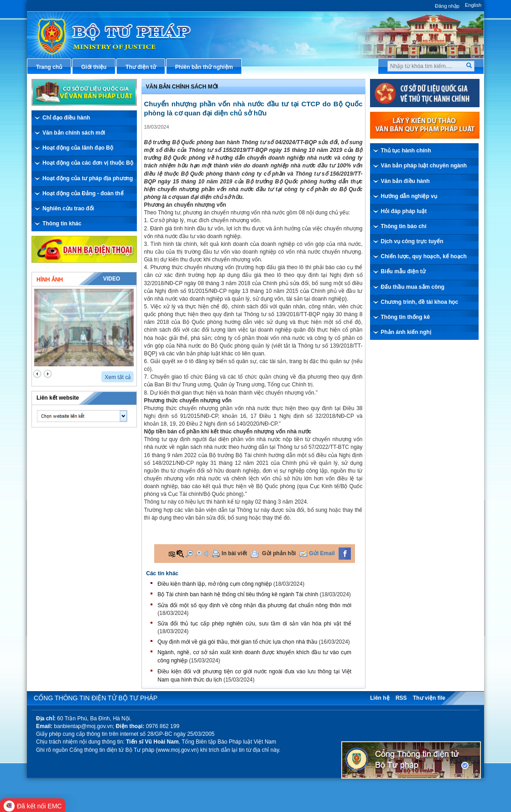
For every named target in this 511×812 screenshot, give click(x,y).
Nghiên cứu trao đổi (68, 208)
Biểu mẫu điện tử (403, 271)
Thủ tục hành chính (406, 151)
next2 (48, 374)
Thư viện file (429, 698)
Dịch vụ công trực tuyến (412, 241)
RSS (401, 698)
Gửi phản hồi (279, 553)
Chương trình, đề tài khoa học (420, 302)
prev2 (37, 374)
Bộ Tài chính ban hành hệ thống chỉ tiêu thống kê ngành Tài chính (238, 594)
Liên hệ (380, 698)
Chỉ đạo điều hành (66, 118)
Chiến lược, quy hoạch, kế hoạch (424, 256)
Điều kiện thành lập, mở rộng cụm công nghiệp (214, 584)
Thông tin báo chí (404, 226)
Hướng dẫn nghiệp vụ (409, 196)
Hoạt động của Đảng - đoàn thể (83, 193)
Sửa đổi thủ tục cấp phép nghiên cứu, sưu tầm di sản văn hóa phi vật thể (254, 624)
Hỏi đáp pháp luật (404, 211)
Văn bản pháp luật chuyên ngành (424, 166)
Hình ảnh (50, 280)
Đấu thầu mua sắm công (413, 287)
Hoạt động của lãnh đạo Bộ (78, 148)
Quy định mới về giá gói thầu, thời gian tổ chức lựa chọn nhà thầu (237, 642)
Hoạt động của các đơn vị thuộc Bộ (88, 163)
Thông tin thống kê (406, 317)
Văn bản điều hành (405, 181)
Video (112, 279)
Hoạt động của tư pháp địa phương (88, 178)
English (473, 5)
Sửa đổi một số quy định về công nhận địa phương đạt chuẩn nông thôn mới (254, 605)
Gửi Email (322, 553)
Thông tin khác (62, 224)
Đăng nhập (447, 6)
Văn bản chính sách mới (74, 133)
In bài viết (235, 553)
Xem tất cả (118, 377)
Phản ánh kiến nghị (406, 332)
